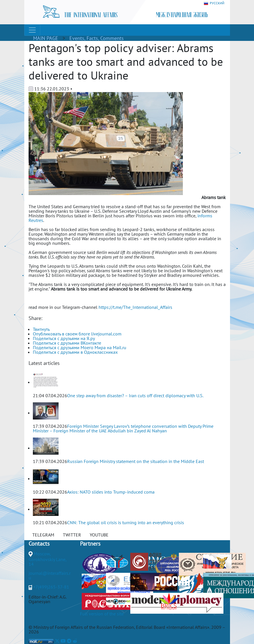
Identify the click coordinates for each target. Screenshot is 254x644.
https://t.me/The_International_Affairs (135, 307)
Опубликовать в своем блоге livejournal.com (77, 334)
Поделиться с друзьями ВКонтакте (67, 343)
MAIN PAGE (46, 38)
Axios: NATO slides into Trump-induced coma (111, 492)
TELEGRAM (43, 535)
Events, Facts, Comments (97, 38)
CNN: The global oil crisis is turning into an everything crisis (126, 522)
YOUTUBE (99, 535)
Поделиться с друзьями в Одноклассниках (75, 352)
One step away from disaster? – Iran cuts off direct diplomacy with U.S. (135, 395)
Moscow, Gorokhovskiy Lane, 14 (47, 559)
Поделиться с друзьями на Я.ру (64, 338)
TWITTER (72, 535)
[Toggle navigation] (32, 30)
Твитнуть (41, 329)
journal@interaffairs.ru (50, 575)
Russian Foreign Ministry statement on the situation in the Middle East (136, 461)
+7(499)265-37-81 (51, 587)
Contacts (39, 544)
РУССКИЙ (214, 3)
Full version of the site (102, 614)
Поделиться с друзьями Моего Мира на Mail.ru (80, 347)
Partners (90, 544)
